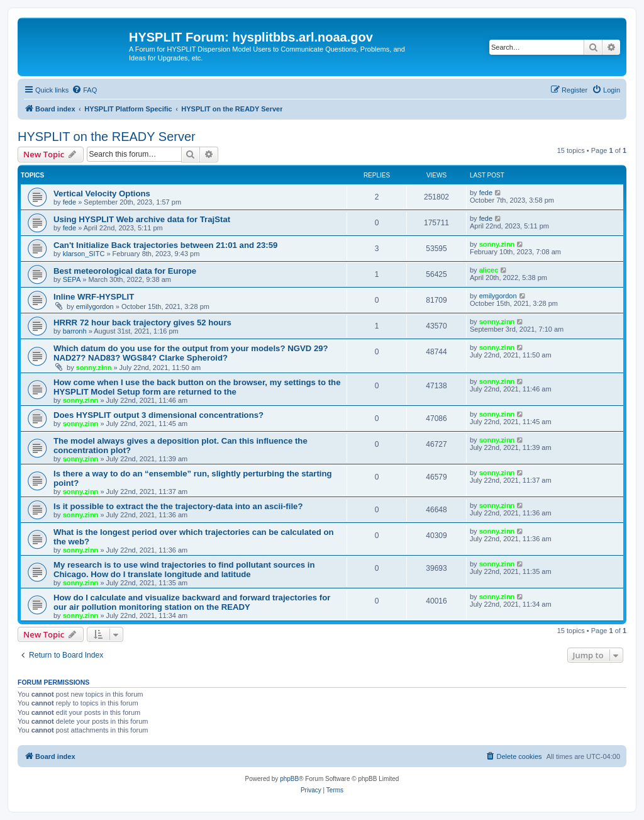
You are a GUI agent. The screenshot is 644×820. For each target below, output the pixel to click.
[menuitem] (84, 90)
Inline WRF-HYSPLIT (94, 297)
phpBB (289, 779)
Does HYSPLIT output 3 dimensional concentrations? (158, 415)
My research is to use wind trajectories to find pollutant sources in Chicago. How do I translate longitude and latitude (184, 570)
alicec (489, 270)
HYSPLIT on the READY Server (107, 137)
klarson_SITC (84, 254)
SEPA (72, 279)
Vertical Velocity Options (102, 194)
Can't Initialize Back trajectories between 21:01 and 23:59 (165, 245)
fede (69, 202)
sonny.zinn (497, 244)
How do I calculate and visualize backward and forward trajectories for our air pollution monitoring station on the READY (192, 602)
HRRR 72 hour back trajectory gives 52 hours (142, 323)
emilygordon (95, 306)
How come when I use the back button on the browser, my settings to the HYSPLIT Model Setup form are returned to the (197, 387)
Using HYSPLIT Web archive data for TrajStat (142, 219)
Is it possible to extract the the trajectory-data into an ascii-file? (178, 506)
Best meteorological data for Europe (125, 271)
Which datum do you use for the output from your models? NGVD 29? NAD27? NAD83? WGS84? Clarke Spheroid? (191, 353)
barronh (75, 331)
